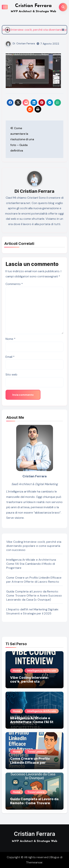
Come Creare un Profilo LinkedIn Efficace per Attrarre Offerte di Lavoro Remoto (34, 580)
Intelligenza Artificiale (42, 671)
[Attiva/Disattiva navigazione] (5, 7)
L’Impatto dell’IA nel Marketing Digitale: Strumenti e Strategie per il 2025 (33, 611)
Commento (14, 284)
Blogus (55, 857)
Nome (10, 339)
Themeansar (34, 862)
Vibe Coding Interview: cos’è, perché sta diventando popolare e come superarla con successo (34, 546)
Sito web (11, 374)
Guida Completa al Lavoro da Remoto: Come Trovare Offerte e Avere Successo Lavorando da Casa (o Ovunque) (34, 596)
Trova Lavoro (36, 751)
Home (17, 671)
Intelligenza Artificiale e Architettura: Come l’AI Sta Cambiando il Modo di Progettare (31, 564)
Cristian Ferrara (33, 6)
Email (10, 357)
